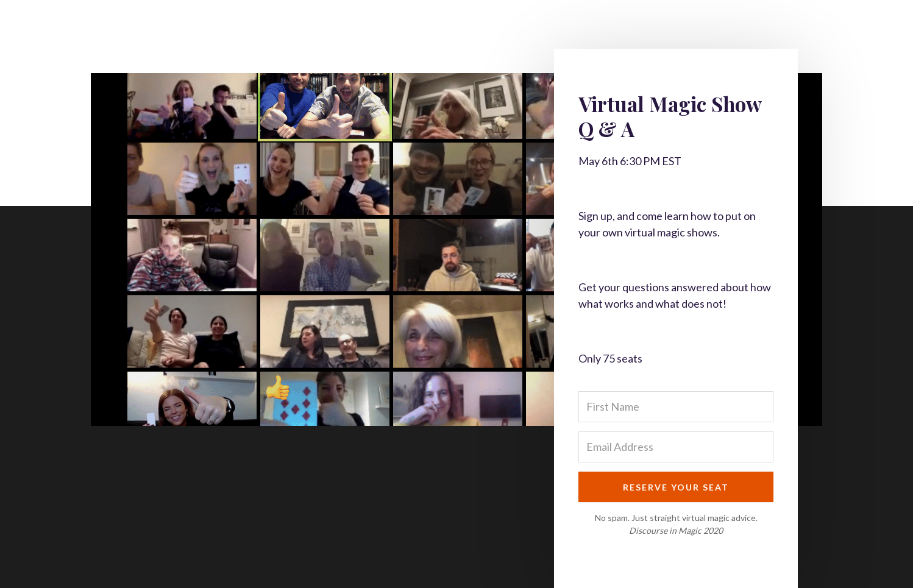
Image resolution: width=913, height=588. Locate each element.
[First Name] (676, 407)
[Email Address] (676, 447)
